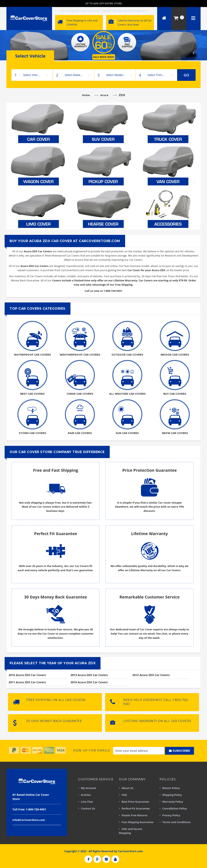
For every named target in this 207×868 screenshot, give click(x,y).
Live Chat (87, 802)
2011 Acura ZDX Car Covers (27, 682)
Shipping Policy (172, 795)
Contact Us (88, 808)
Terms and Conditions (176, 822)
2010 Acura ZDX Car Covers (89, 682)
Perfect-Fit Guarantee (136, 808)
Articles (86, 795)
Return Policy (171, 788)
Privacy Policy (171, 815)
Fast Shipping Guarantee (138, 822)
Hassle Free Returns (135, 815)
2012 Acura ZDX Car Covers (151, 675)
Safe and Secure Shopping (131, 831)
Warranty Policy (173, 802)
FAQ (124, 795)
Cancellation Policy (175, 808)
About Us (128, 788)
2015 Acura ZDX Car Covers (27, 675)
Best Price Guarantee (135, 802)
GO (186, 75)
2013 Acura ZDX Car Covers (89, 675)
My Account (88, 788)
